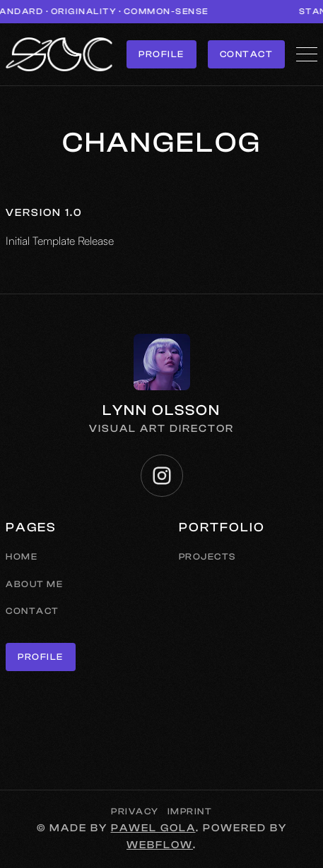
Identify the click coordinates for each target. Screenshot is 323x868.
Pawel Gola (153, 828)
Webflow (160, 845)
